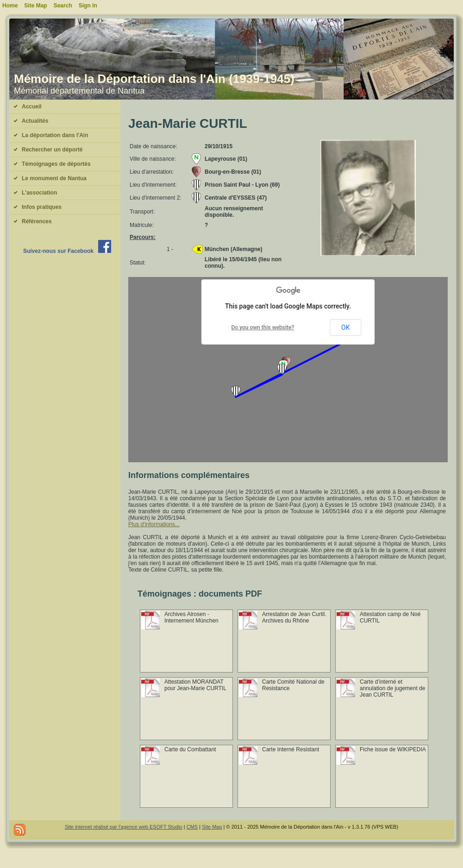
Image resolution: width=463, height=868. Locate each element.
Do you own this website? (263, 327)
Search (63, 6)
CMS (192, 827)
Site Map (212, 827)
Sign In (88, 6)
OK (345, 327)
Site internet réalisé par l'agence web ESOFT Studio (124, 827)
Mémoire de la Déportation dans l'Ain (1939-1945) (154, 79)
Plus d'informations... (154, 524)
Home (10, 6)
